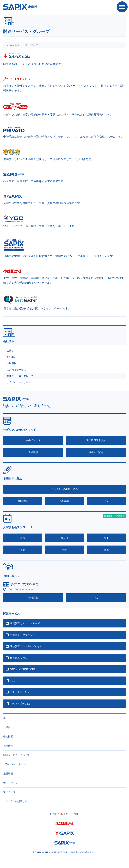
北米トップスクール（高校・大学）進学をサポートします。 (40, 226)
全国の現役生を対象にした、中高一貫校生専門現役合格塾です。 (43, 203)
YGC (13, 681)
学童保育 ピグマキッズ (22, 635)
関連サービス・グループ (20, 376)
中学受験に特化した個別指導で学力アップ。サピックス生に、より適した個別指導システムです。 (64, 137)
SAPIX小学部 (20, 7)
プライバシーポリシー (19, 382)
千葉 (23, 550)
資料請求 (33, 598)
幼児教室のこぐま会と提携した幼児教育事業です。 (35, 64)
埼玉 (106, 538)
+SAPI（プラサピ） (21, 704)
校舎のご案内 (96, 452)
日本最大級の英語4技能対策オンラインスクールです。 (37, 309)
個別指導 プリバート (21, 658)
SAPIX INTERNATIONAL (23, 669)
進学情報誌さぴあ (96, 440)
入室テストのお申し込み (65, 489)
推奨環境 (8, 774)
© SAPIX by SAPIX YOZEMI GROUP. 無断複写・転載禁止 (64, 852)
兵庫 (106, 550)
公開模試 (23, 501)
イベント (106, 501)
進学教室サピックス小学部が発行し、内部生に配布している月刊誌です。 (48, 159)
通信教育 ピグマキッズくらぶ (26, 646)
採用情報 (11, 363)
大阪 (64, 550)
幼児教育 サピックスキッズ (25, 623)
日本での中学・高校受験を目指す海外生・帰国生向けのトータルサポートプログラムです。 (59, 256)
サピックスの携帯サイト (16, 801)
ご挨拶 (10, 351)
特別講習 (64, 501)
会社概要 (11, 357)
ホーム (9, 45)
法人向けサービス (16, 370)
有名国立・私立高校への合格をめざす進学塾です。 (35, 181)
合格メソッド (33, 440)
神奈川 (64, 538)
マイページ (9, 792)
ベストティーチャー (21, 692)
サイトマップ (10, 783)
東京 (23, 538)
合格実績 (33, 452)
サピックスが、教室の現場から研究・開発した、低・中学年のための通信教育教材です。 (58, 115)
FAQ (96, 598)
